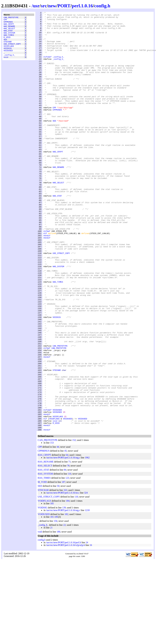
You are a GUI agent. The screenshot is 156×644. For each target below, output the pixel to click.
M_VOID (7, 42)
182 (66, 598)
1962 (87, 541)
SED (5, 44)
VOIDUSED (8, 58)
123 (67, 562)
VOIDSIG (8, 55)
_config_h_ (9, 63)
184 (68, 585)
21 (51, 611)
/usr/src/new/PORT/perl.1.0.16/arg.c (63, 541)
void (6, 65)
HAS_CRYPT (9, 26)
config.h (102, 6)
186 (58, 616)
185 (52, 587)
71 (70, 546)
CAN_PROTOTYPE (11, 18)
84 (65, 554)
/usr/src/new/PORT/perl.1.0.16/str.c (63, 577)
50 (58, 570)
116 (69, 558)
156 (55, 605)
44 (58, 531)
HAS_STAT (8, 34)
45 (65, 535)
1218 (87, 594)
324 (86, 577)
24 (87, 626)
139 (64, 591)
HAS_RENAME (9, 28)
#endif (47, 281)
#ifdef (47, 275)
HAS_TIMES (9, 39)
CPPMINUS (8, 23)
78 (68, 549)
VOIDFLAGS (9, 52)
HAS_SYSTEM (9, 36)
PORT (64, 6)
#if (45, 278)
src (44, 6)
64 (67, 539)
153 (52, 527)
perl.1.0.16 (82, 6)
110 (76, 581)
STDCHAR (8, 47)
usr (36, 6)
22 (64, 609)
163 (65, 574)
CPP (5, 20)
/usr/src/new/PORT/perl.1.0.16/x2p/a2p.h (65, 629)
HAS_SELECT (9, 31)
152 (74, 524)
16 (91, 629)
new (52, 6)
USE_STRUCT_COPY (12, 50)
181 (52, 601)
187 (63, 566)
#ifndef (48, 66)
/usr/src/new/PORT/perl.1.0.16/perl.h (63, 626)
